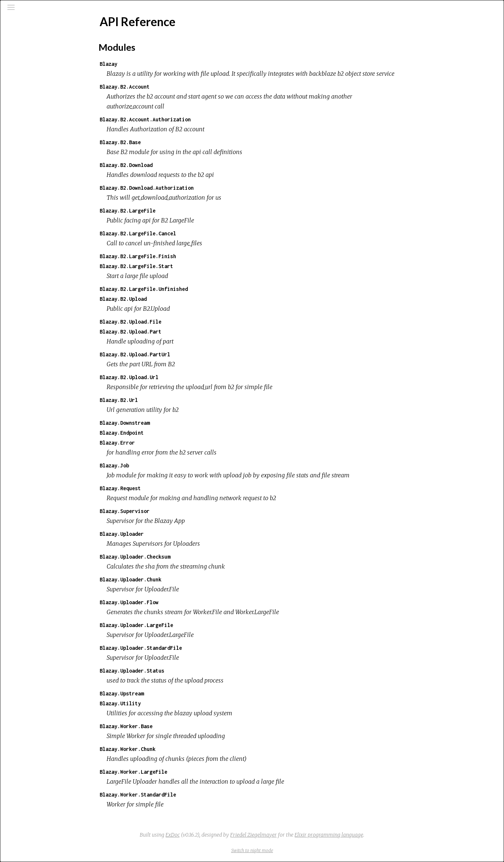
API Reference (37, 91)
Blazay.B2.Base (175, 142)
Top (32, 103)
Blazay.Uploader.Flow (184, 602)
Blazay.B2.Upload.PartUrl (190, 354)
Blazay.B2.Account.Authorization (200, 119)
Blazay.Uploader (177, 534)
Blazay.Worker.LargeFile (189, 772)
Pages (26, 60)
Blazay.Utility (175, 703)
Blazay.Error (172, 443)
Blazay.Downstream (180, 423)
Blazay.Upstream (177, 693)
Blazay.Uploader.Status (187, 671)
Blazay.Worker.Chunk (183, 749)
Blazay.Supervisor (180, 511)
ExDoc (228, 835)
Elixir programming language (384, 835)
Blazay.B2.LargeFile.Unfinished (199, 289)
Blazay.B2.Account (180, 87)
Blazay (164, 64)
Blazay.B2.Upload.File (186, 322)
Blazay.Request (175, 488)
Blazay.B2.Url (174, 400)
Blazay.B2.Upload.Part (186, 332)
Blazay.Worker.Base (181, 726)
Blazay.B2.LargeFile (183, 211)
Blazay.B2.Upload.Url (184, 377)
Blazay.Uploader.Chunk (186, 579)
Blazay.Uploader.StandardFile (196, 648)
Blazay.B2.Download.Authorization (202, 188)
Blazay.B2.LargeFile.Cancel (193, 233)
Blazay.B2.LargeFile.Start (192, 266)
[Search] (50, 41)
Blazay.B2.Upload (178, 299)
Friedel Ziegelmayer (309, 835)
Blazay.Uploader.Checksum (190, 557)
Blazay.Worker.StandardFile (193, 795)
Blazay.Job (169, 465)
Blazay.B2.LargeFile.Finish (193, 256)
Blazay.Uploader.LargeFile (192, 625)
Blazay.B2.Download (181, 165)
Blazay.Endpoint (177, 433)
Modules (31, 70)
